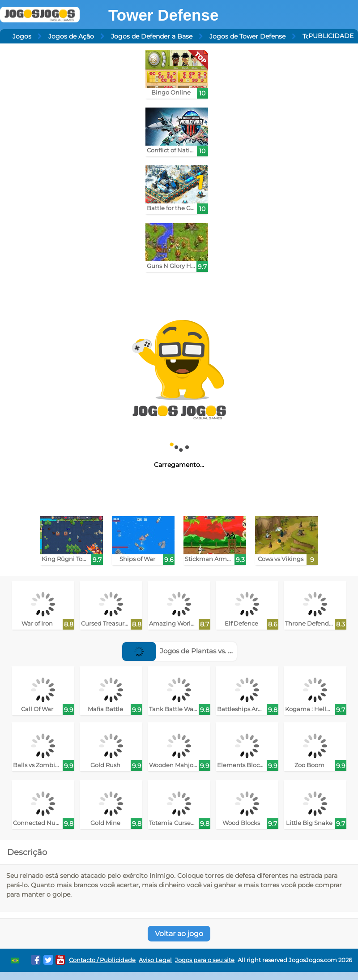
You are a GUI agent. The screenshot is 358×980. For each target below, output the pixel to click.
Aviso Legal (155, 960)
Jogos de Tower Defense (247, 36)
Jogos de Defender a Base (152, 36)
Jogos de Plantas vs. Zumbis (188, 651)
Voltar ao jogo (179, 934)
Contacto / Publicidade (102, 960)
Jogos (22, 36)
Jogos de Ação (71, 36)
